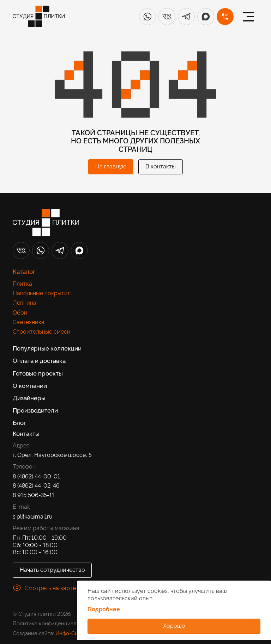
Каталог (24, 271)
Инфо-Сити (70, 633)
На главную (111, 166)
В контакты (161, 166)
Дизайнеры (29, 397)
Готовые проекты (38, 373)
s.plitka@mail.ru (33, 516)
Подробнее (104, 609)
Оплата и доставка (39, 360)
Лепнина (25, 302)
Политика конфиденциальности (53, 623)
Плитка (22, 283)
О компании (30, 385)
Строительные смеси (42, 331)
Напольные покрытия (42, 293)
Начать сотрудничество (52, 569)
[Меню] (248, 17)
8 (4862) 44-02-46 (36, 485)
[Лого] (39, 16)
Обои (20, 312)
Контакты (26, 433)
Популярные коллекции (47, 348)
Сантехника (29, 322)
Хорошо (174, 625)
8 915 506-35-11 (34, 495)
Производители (35, 410)
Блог (19, 422)
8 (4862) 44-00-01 (36, 476)
